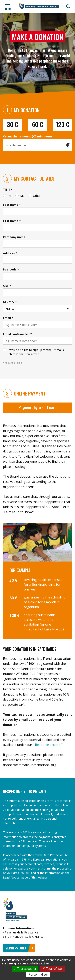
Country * (10, 302)
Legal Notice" (12, 877)
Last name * (12, 205)
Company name (14, 237)
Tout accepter (25, 969)
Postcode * (11, 269)
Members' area (19, 948)
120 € (63, 124)
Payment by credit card (37, 407)
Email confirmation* (17, 334)
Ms (22, 196)
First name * (12, 221)
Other (37, 196)
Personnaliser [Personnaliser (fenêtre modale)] (38, 975)
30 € (12, 124)
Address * (10, 253)
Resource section (48, 745)
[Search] (68, 6)
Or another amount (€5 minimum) (27, 136)
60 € (37, 124)
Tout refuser (53, 969)
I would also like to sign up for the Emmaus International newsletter (36, 352)
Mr (10, 196)
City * (7, 286)
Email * (8, 318)
